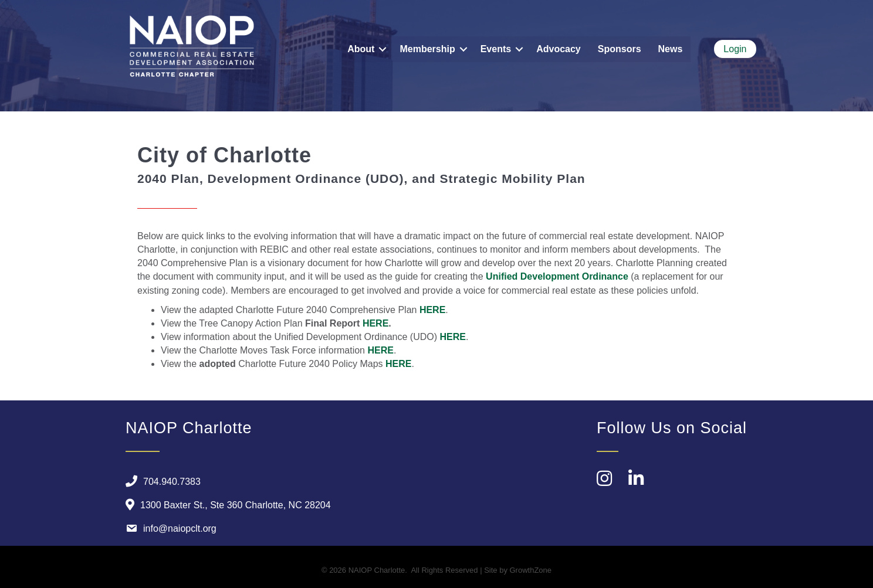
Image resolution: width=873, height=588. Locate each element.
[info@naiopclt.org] (168, 528)
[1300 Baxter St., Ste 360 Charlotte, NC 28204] (225, 505)
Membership (427, 49)
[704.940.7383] (160, 481)
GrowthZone (531, 570)
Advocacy (559, 49)
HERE (432, 310)
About (361, 49)
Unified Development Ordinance (557, 276)
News (671, 49)
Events (496, 49)
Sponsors (620, 49)
